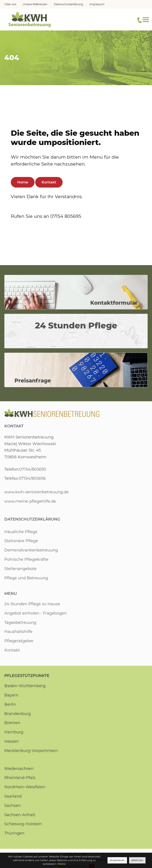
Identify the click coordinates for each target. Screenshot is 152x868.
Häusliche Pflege (21, 532)
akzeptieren (118, 860)
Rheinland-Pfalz (20, 778)
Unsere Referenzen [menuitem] (35, 4)
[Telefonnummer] (140, 20)
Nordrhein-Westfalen (25, 787)
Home (23, 182)
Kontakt (49, 182)
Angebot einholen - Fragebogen (36, 613)
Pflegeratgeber (19, 641)
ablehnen (138, 860)
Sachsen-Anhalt (20, 815)
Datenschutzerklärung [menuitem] (69, 4)
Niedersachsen (19, 769)
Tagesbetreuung (20, 623)
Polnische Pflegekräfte (26, 559)
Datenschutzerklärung (32, 519)
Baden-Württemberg (25, 686)
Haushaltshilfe (18, 632)
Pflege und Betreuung (26, 578)
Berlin (10, 704)
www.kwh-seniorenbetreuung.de (36, 492)
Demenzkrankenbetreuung (31, 550)
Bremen (12, 723)
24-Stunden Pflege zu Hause (32, 604)
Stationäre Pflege (21, 541)
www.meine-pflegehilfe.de (30, 501)
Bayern (11, 695)
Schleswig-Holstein (23, 824)
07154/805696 (32, 478)
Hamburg (14, 732)
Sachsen (13, 806)
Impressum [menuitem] (97, 4)
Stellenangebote (20, 569)
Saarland (13, 796)
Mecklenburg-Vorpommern (31, 751)
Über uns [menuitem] (10, 4)
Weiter (55, 864)
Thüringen (14, 833)
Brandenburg (17, 714)
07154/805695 (32, 469)
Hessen (11, 741)
